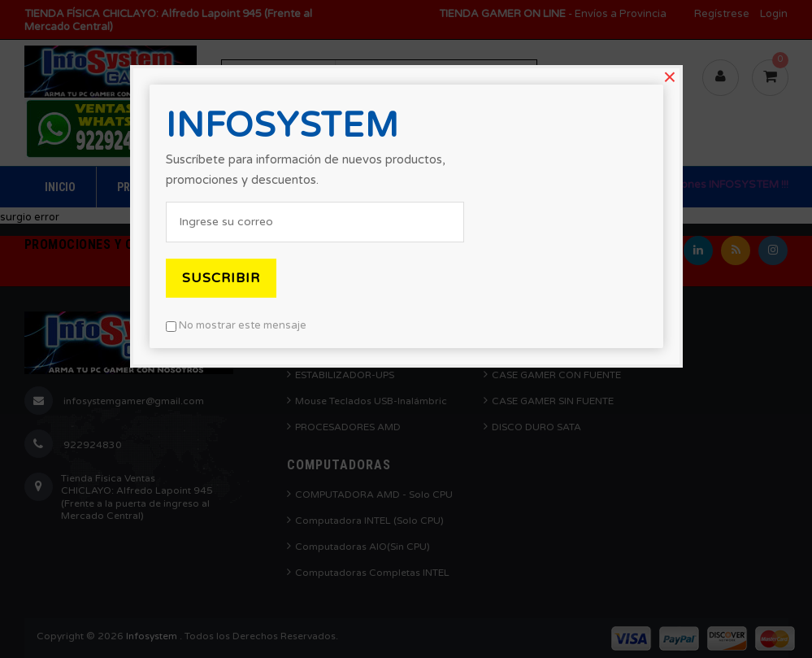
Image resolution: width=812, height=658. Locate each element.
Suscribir (221, 278)
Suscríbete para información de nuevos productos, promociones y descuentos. (306, 170)
